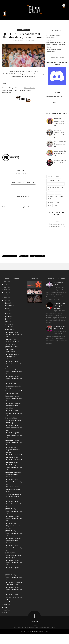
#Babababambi (23, 30)
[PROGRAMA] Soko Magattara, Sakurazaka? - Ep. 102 (14, 536)
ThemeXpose (35, 641)
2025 (5, 620)
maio (7, 324)
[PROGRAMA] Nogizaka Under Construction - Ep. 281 (14, 389)
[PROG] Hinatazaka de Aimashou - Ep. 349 (60, 153)
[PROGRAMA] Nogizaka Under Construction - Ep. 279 (14, 374)
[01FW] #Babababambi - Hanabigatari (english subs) (13, 499)
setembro (8, 334)
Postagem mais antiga (37, 266)
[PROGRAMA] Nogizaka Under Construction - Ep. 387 (14, 600)
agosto (7, 332)
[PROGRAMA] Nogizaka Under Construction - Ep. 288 (14, 573)
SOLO (56, 206)
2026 (5, 623)
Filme (58, 193)
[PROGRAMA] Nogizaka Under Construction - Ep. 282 (14, 438)
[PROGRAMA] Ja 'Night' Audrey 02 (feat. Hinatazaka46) (12, 367)
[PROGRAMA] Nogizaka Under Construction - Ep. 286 (14, 521)
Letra (59, 180)
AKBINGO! (50, 177)
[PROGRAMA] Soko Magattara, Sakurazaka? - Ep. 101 (14, 460)
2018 (5, 300)
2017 (5, 297)
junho (7, 326)
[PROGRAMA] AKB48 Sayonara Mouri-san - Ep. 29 (14, 492)
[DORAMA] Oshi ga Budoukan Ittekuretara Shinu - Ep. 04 (13, 431)
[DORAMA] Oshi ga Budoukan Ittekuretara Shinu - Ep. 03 (13, 352)
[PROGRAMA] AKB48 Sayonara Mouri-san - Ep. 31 (14, 607)
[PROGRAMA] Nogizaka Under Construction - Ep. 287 (14, 529)
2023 (5, 615)
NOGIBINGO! (51, 180)
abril (7, 321)
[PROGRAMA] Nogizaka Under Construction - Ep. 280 (14, 381)
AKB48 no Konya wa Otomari (55, 184)
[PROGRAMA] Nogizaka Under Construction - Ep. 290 (14, 587)
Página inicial (24, 266)
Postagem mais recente (10, 266)
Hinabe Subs (20, 180)
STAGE (57, 202)
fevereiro (8, 316)
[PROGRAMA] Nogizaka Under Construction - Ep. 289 (14, 580)
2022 (5, 310)
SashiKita (50, 193)
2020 (5, 305)
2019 (5, 303)
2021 (5, 308)
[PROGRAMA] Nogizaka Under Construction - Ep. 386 (14, 543)
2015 (5, 292)
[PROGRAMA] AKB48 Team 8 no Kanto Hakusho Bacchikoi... (14, 416)
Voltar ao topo (34, 632)
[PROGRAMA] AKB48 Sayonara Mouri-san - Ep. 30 (14, 558)
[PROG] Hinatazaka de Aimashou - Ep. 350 (60, 144)
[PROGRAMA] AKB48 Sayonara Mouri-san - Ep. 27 (14, 345)
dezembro (9, 612)
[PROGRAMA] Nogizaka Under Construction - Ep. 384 (14, 409)
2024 (5, 617)
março (7, 318)
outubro (8, 337)
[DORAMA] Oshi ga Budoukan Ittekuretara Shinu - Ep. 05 (13, 565)
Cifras (50, 206)
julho (7, 329)
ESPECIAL (50, 202)
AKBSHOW (58, 177)
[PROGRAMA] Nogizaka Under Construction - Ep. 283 (14, 445)
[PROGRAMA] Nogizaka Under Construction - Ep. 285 (14, 514)
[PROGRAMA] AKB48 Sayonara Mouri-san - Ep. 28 (14, 423)
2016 (5, 295)
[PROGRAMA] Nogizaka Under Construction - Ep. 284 (14, 453)
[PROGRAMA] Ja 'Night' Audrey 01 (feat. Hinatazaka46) (12, 359)
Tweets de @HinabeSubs (54, 97)
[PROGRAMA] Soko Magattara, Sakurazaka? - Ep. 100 (14, 396)
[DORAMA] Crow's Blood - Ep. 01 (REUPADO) (59, 316)
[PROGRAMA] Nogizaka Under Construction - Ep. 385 (14, 477)
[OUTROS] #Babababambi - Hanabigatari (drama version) (13, 507)
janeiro (8, 313)
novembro (9, 340)
